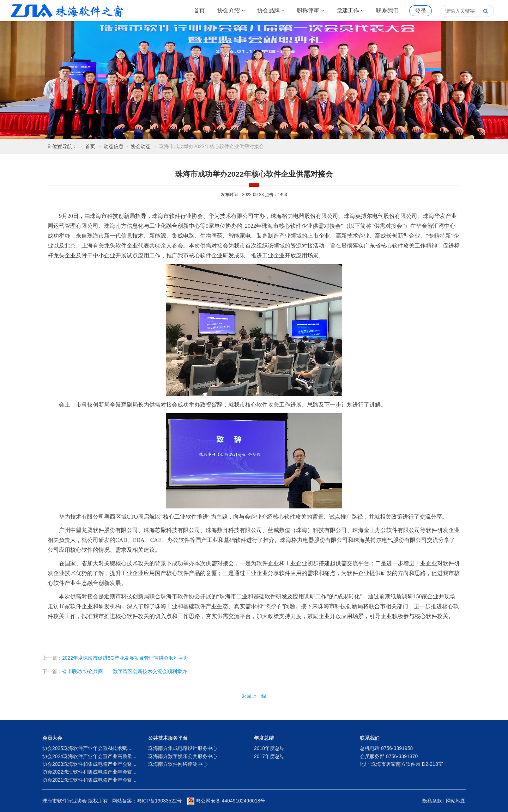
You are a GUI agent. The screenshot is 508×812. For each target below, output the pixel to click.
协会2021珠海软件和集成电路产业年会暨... (89, 780)
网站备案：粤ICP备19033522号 (147, 801)
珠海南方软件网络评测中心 (178, 764)
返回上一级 (254, 696)
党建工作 (350, 11)
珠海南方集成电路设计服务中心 (183, 748)
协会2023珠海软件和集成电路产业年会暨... (89, 764)
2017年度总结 (269, 756)
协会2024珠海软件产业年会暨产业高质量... (89, 756)
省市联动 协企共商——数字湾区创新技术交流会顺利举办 (125, 671)
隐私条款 (432, 801)
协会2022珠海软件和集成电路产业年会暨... (89, 772)
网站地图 (456, 801)
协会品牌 (271, 11)
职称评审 (310, 11)
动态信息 (114, 146)
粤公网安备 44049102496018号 (226, 801)
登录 (421, 11)
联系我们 (387, 10)
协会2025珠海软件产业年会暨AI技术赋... (87, 748)
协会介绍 (231, 11)
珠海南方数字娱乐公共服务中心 (183, 756)
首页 (199, 10)
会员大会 (52, 738)
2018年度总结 (269, 748)
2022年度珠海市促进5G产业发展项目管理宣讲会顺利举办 (125, 658)
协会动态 (141, 146)
